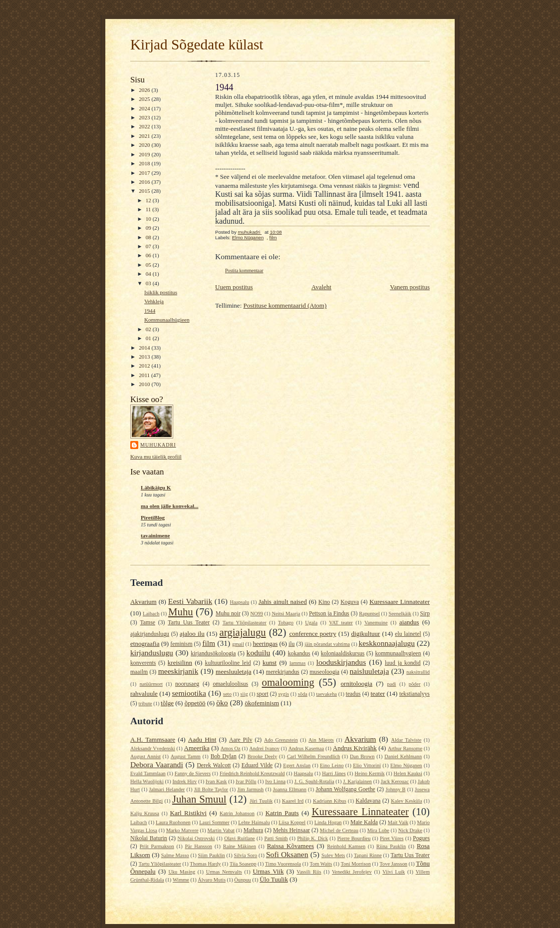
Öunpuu (242, 880)
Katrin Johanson (237, 813)
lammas (297, 663)
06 (149, 255)
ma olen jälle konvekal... (169, 506)
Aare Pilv (241, 740)
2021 (145, 136)
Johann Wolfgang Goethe (345, 789)
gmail (238, 644)
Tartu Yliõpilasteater (245, 623)
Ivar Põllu (246, 781)
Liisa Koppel (292, 822)
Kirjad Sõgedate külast (197, 44)
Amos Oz (231, 748)
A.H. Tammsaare (153, 739)
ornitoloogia (357, 684)
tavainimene (155, 535)
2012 (145, 366)
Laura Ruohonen (173, 822)
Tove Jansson (393, 864)
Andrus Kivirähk (355, 748)
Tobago (286, 623)
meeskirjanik (178, 671)
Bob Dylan (224, 756)
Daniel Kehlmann (403, 756)
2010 (145, 384)
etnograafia (145, 644)
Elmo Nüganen (248, 237)
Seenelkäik (400, 614)
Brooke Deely (262, 756)
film (273, 237)
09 (149, 228)
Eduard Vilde (257, 765)
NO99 (256, 614)
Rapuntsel (369, 614)
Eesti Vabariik (190, 601)
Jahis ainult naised (283, 602)
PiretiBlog (153, 517)
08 (149, 237)
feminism (181, 644)
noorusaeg (187, 684)
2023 (145, 117)
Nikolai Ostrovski (196, 838)
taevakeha (326, 694)
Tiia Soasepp (243, 864)
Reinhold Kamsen (346, 846)
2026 (145, 90)
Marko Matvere (182, 830)
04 (149, 274)
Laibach (151, 614)
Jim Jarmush (250, 789)
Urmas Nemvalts (224, 872)
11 (149, 209)
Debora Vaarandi (157, 764)
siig (244, 694)
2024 (145, 108)
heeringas (265, 644)
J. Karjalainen (357, 781)
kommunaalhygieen (398, 654)
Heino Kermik (370, 773)
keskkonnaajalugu (387, 643)
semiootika (189, 693)
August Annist (145, 756)
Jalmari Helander (167, 789)
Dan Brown (362, 756)
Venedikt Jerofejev (352, 872)
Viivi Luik (394, 872)
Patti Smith (276, 838)
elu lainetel (408, 634)
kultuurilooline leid (228, 663)
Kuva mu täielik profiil (156, 457)
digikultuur (366, 634)
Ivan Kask (216, 781)
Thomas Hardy (205, 864)
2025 (145, 99)
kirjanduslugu (152, 653)
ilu (291, 644)
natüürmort (151, 684)
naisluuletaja (370, 671)
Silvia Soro (245, 855)
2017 (145, 173)
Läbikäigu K (156, 487)
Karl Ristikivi (188, 813)
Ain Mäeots (321, 740)
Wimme (181, 880)
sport (262, 694)
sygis (284, 694)
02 (149, 329)
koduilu (259, 653)
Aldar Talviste (406, 740)
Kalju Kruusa (145, 813)
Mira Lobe (378, 830)
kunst (270, 663)
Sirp (425, 614)
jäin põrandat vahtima (327, 644)
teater (378, 694)
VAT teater (341, 623)
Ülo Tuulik (274, 879)
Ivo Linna (275, 781)
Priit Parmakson (157, 846)
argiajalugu (243, 632)
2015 (145, 191)
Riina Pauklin (391, 846)
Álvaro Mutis (212, 880)
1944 (150, 311)
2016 (145, 182)
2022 (145, 126)
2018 (145, 163)
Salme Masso (175, 855)
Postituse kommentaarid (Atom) (285, 305)
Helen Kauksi (408, 773)
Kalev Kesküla (406, 801)
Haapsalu (239, 602)
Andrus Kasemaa (306, 748)
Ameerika (197, 748)
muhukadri (158, 445)
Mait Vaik (398, 822)
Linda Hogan (328, 822)
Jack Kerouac (395, 781)
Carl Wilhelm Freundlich (313, 756)
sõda (303, 694)
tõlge (167, 703)
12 (149, 200)
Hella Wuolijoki (147, 781)
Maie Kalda (364, 822)
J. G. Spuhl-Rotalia (314, 781)
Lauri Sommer (214, 822)
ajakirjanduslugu (150, 634)
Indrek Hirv (184, 781)
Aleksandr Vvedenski (153, 748)
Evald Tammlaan (148, 773)
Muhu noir (228, 614)
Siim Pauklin (212, 855)
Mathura (254, 830)
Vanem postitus (410, 287)
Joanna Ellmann (290, 789)
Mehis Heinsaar (291, 830)
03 (149, 283)
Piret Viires (392, 838)
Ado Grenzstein (281, 740)
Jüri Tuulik (261, 801)
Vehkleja (154, 301)
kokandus (299, 654)
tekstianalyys (415, 694)
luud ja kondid (403, 663)
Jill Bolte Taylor (211, 789)
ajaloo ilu (192, 634)
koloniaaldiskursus (343, 654)
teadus (353, 694)
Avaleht (321, 287)
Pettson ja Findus (329, 614)
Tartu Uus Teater (189, 623)
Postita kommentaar (244, 270)
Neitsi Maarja (286, 614)
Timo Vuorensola (283, 864)
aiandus (409, 622)
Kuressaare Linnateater (400, 602)
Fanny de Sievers (193, 773)
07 (149, 246)
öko (222, 702)
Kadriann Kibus (330, 801)
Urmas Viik (268, 871)
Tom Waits (321, 864)
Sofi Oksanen (287, 854)
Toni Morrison (356, 864)
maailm (139, 672)
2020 (145, 145)
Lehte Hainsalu (254, 822)
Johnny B (395, 789)
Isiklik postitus (161, 292)
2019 (145, 154)
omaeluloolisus (230, 684)
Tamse (148, 623)
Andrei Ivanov (264, 748)
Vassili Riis (309, 872)
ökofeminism (262, 703)
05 (149, 265)
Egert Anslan (297, 765)
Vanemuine (376, 623)
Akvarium (143, 602)
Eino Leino (332, 765)
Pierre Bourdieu (354, 838)
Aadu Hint (202, 739)
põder (415, 684)
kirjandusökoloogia (213, 654)
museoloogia (324, 672)
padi (392, 684)
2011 (145, 375)
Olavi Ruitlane (240, 838)
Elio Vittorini (367, 765)
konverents (143, 663)
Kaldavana (368, 801)
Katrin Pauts (282, 813)
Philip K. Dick (312, 838)
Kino (324, 602)
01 (149, 338)
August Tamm (186, 756)
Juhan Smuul (199, 799)
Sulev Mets (333, 855)
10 (149, 219)
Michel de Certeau (339, 830)
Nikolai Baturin (149, 838)
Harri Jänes (334, 773)
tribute (145, 703)
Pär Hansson (199, 846)
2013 (145, 357)
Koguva (350, 602)
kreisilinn (180, 663)
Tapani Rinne (368, 855)
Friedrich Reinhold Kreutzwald (252, 773)
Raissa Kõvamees (290, 846)
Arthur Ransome (405, 748)
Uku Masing (182, 872)
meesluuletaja (233, 672)
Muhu (181, 612)
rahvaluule (144, 694)
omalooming (288, 682)
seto (227, 694)
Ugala (311, 623)
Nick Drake (410, 830)
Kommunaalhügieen (167, 320)
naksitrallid (418, 672)
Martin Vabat (221, 830)
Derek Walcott (214, 765)
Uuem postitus (234, 287)
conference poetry (312, 634)
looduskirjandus (341, 662)
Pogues (421, 838)
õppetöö (195, 703)
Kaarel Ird (293, 801)
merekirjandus (283, 672)
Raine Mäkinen (240, 846)
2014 (145, 348)
